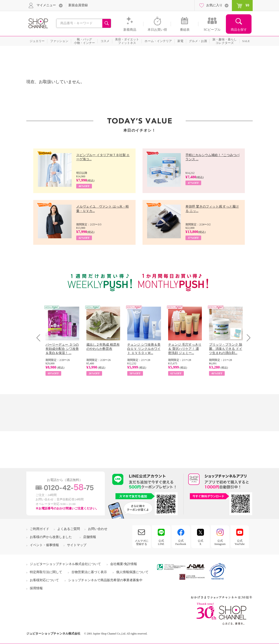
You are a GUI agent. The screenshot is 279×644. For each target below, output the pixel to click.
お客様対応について (44, 580)
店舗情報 (90, 537)
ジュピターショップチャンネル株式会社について (65, 564)
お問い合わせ (98, 529)
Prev (40, 338)
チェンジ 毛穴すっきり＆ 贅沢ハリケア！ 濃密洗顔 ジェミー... (185, 349)
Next (247, 338)
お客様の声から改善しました (51, 537)
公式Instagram (220, 542)
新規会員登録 (78, 5)
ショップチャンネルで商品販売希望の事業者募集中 (105, 580)
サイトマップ (77, 545)
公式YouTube (240, 542)
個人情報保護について (132, 572)
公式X (200, 542)
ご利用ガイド (39, 529)
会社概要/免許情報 (124, 564)
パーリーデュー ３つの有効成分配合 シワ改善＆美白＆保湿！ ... (62, 349)
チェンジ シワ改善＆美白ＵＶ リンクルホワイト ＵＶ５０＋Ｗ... (144, 349)
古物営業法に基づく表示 (89, 572)
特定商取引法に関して (46, 572)
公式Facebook (181, 542)
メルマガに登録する (142, 542)
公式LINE (161, 542)
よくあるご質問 (69, 529)
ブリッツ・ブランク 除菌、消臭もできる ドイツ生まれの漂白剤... (226, 349)
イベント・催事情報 (44, 545)
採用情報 (36, 588)
